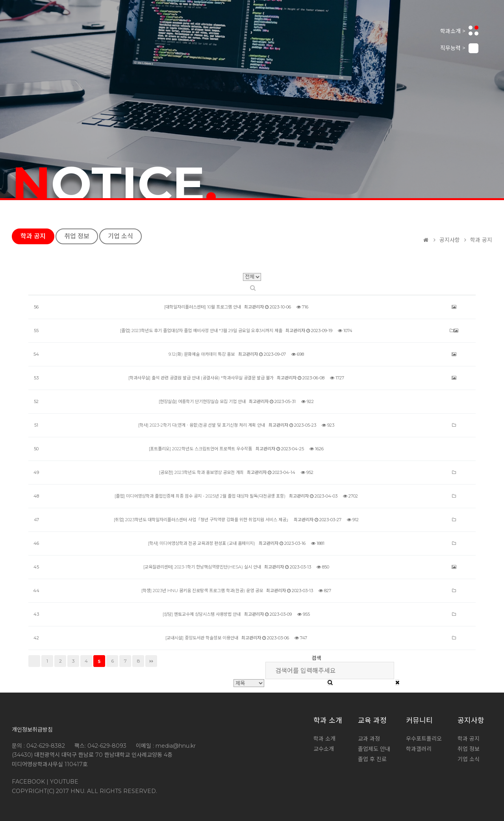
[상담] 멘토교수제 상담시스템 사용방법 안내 (202, 614)
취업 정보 (77, 236)
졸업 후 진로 (372, 759)
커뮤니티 (419, 721)
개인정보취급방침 (32, 730)
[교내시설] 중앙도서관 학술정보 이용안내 (202, 638)
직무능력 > (459, 48)
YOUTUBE (64, 782)
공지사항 (471, 721)
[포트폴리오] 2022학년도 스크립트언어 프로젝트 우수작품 (200, 449)
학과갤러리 (419, 749)
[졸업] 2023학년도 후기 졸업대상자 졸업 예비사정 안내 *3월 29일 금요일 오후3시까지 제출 (201, 331)
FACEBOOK (28, 782)
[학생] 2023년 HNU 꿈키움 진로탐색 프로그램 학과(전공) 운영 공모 (202, 591)
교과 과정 (369, 739)
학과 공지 (33, 236)
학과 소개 (328, 721)
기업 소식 (120, 236)
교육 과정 (372, 721)
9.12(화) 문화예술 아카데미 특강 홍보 (202, 354)
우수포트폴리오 (424, 739)
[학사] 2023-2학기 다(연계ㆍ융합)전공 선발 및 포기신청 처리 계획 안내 (202, 425)
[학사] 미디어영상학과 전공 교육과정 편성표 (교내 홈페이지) (202, 543)
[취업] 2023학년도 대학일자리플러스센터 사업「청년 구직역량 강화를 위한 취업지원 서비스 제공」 (202, 520)
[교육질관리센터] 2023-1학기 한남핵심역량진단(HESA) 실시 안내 (202, 567)
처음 (34, 661)
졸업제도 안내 (374, 749)
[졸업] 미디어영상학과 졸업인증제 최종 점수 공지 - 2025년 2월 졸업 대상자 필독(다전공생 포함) (200, 496)
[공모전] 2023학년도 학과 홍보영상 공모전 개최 (201, 472)
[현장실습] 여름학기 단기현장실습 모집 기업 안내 (202, 401)
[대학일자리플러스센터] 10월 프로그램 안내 (203, 307)
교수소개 (324, 749)
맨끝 (151, 661)
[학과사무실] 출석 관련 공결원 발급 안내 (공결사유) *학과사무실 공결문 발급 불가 (201, 378)
